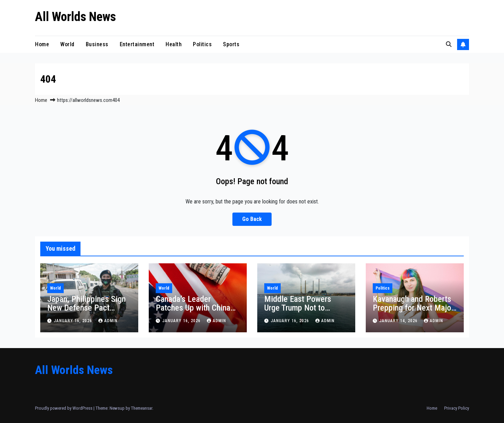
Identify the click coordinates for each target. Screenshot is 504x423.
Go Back (252, 219)
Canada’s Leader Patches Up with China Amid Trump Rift (193, 308)
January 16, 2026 (74, 321)
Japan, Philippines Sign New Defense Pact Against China (86, 308)
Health (174, 44)
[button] (449, 44)
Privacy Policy (457, 408)
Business (97, 44)
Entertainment (137, 44)
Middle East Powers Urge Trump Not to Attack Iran (298, 308)
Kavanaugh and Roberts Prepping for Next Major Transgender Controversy (414, 308)
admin (108, 321)
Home (42, 44)
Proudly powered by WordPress (64, 408)
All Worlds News (75, 17)
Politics (202, 44)
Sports (231, 44)
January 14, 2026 (399, 321)
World (67, 44)
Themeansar (142, 408)
